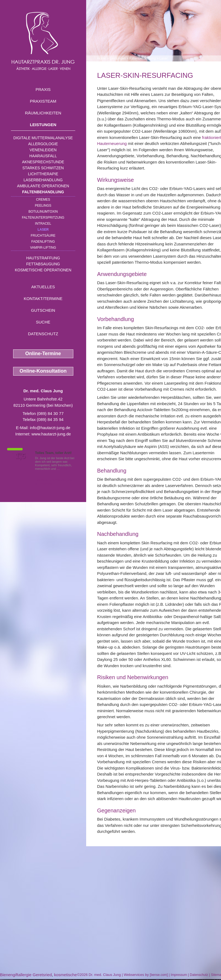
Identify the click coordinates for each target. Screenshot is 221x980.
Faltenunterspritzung (43, 218)
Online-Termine (43, 354)
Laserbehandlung (43, 180)
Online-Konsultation (43, 371)
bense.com (159, 975)
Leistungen (43, 125)
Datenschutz (43, 334)
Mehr (64, 469)
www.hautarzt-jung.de (51, 434)
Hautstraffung (43, 258)
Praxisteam (43, 101)
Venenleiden (43, 150)
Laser (43, 230)
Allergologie (43, 144)
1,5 (21, 456)
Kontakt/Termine (43, 299)
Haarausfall (43, 156)
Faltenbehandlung (43, 192)
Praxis (43, 89)
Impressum (179, 975)
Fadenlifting (43, 242)
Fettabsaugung (43, 264)
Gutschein (43, 310)
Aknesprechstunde (43, 162)
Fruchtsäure (43, 236)
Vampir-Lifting (43, 248)
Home (101, 58)
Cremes (43, 200)
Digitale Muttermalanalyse (43, 138)
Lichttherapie (43, 174)
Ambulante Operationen (43, 186)
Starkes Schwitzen (43, 168)
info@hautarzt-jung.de (50, 428)
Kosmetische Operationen (43, 270)
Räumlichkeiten (43, 113)
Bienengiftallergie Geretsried (26, 975)
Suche (43, 322)
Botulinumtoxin (43, 212)
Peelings (43, 206)
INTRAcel (43, 224)
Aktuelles (43, 287)
